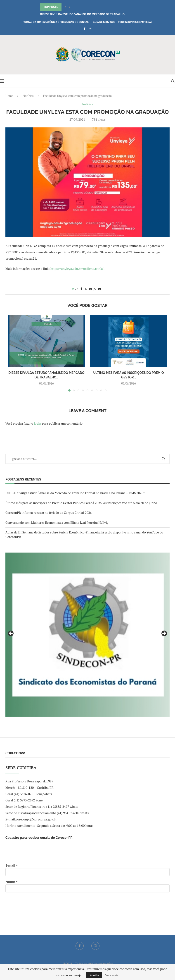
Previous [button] (11, 634)
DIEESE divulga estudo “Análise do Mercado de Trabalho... (83, 14)
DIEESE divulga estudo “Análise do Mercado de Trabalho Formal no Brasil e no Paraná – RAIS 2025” (75, 493)
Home (9, 96)
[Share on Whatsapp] (95, 289)
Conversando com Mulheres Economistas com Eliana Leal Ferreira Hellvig (57, 522)
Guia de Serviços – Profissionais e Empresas (123, 22)
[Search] (173, 81)
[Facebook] (84, 29)
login (38, 423)
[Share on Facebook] (81, 289)
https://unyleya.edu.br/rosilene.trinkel (77, 269)
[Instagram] (90, 29)
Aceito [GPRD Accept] (94, 975)
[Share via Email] (100, 289)
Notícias (28, 96)
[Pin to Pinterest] (90, 289)
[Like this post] (76, 289)
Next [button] (164, 634)
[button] (65, 7)
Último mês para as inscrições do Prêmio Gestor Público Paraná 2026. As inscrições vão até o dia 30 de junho (81, 503)
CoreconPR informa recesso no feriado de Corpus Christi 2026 (48, 513)
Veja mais (112, 975)
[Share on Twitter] (86, 289)
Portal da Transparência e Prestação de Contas (56, 22)
